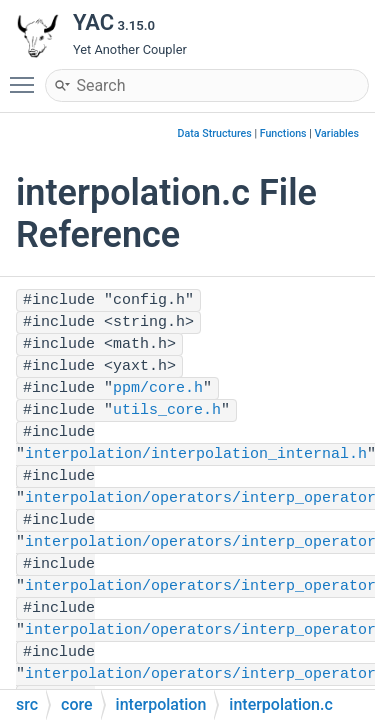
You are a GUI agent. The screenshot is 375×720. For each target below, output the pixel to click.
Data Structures (215, 133)
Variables (336, 133)
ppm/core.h (158, 388)
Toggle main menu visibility (27, 76)
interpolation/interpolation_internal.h (196, 454)
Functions (283, 133)
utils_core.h (167, 410)
